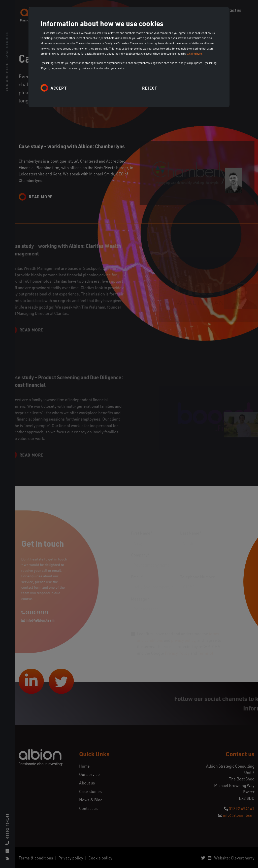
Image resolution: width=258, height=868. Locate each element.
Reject (150, 88)
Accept (59, 88)
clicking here (194, 54)
